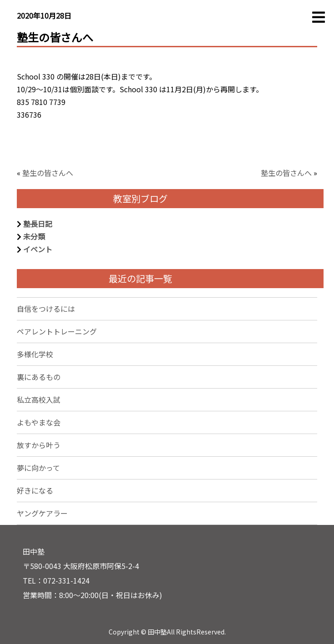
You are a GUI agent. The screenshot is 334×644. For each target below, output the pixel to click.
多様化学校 (35, 354)
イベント (38, 249)
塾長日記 (38, 224)
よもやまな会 (39, 422)
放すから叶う (39, 445)
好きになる (35, 490)
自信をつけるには (46, 309)
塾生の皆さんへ (48, 173)
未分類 (34, 236)
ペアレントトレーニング (57, 331)
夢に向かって (38, 468)
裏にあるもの (39, 377)
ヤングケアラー (42, 513)
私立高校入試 (39, 399)
